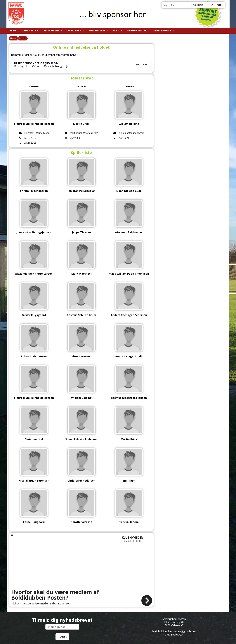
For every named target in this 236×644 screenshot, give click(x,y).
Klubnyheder (30, 31)
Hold (117, 31)
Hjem (13, 31)
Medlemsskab (98, 31)
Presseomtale (163, 31)
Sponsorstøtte (137, 31)
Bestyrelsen (52, 31)
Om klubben (75, 31)
